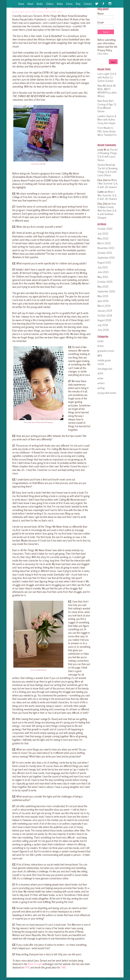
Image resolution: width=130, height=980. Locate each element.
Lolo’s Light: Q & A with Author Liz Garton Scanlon (107, 77)
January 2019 (105, 310)
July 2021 (103, 267)
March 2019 (104, 306)
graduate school (106, 351)
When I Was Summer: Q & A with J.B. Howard (108, 183)
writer (59, 11)
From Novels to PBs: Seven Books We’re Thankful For (107, 133)
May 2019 (103, 296)
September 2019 (106, 291)
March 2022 (104, 243)
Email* (106, 24)
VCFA (53, 11)
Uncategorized (105, 369)
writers (101, 383)
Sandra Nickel (105, 165)
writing (101, 388)
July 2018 (103, 325)
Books (40, 4)
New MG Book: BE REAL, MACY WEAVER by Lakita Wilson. (107, 91)
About (30, 4)
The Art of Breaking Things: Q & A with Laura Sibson (108, 155)
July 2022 (103, 233)
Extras (69, 4)
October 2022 (105, 229)
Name (106, 15)
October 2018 (105, 315)
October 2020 (105, 282)
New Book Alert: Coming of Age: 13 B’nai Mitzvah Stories (107, 106)
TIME (63, 967)
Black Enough (35, 964)
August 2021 (104, 262)
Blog (78, 4)
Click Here (103, 54)
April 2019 (103, 301)
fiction (47, 11)
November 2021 (106, 248)
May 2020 (103, 286)
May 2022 (103, 238)
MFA (100, 355)
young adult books (107, 393)
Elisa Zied (19, 11)
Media (60, 4)
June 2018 (103, 330)
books (41, 11)
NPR (27, 967)
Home (21, 4)
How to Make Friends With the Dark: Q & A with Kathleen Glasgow (107, 210)
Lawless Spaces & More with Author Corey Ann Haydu (107, 119)
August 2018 (104, 320)
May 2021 (103, 277)
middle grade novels (104, 362)
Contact (88, 4)
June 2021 (103, 272)
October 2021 (105, 253)
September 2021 (106, 257)
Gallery (50, 4)
